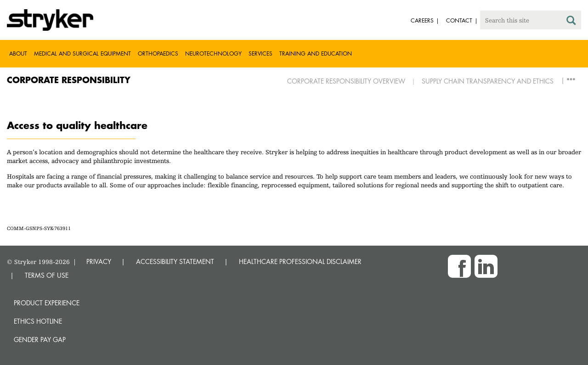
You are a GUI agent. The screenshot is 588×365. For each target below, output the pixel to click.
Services (260, 53)
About (18, 53)
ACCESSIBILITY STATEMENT (175, 261)
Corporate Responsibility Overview (346, 81)
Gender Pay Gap (40, 340)
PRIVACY (99, 261)
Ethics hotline (38, 321)
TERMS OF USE (47, 275)
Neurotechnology (213, 53)
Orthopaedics (158, 53)
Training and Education (316, 53)
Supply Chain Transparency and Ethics (488, 81)
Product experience (47, 303)
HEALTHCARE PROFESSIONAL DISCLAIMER (300, 261)
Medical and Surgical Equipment (82, 53)
